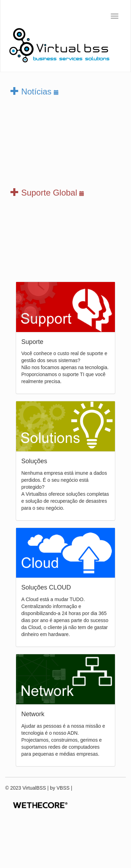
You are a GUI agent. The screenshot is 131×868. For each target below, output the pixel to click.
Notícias (35, 91)
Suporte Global (47, 193)
